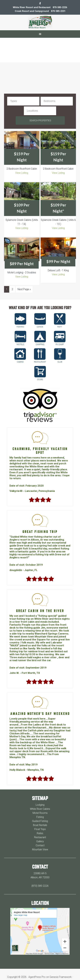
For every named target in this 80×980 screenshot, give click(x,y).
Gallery (40, 832)
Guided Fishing (40, 812)
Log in (47, 972)
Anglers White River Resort (40, 22)
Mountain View (40, 840)
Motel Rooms (40, 804)
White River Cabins (40, 800)
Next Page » (24, 280)
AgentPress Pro (37, 968)
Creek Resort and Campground (31, 11)
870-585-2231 (58, 11)
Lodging (40, 795)
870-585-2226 (60, 7)
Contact (40, 836)
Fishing (40, 808)
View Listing (22, 163)
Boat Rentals (40, 816)
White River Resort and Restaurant (31, 7)
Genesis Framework (61, 968)
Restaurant (40, 828)
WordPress (36, 972)
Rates (40, 824)
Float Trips (40, 820)
